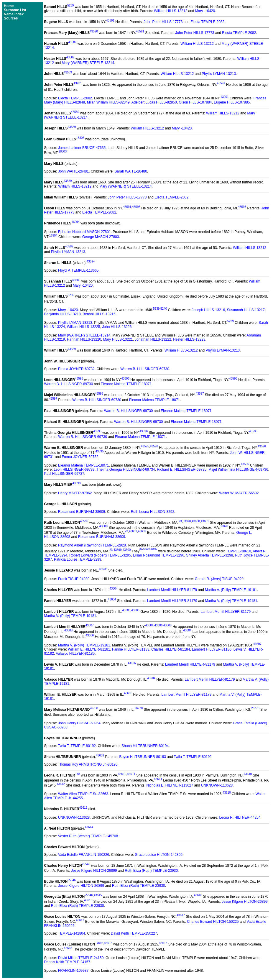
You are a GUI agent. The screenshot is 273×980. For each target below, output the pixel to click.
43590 (94, 31)
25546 (86, 864)
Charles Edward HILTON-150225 (213, 922)
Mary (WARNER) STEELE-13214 (88, 63)
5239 (70, 5)
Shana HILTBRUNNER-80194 (145, 746)
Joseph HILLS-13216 (208, 310)
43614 (89, 827)
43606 (135, 610)
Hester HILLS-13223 (189, 339)
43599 (84, 521)
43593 (136, 207)
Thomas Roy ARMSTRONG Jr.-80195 (88, 764)
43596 (125, 379)
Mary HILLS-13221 (118, 339)
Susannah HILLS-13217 (246, 310)
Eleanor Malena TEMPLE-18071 (126, 384)
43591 (110, 20)
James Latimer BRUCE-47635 (82, 148)
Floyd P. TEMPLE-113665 (78, 270)
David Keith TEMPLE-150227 (134, 933)
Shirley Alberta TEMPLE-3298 (209, 555)
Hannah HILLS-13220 (84, 339)
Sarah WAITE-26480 (131, 171)
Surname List (15, 10)
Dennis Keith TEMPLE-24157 (67, 962)
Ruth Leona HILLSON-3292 (153, 512)
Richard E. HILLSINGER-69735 (182, 470)
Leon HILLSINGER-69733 (74, 470)
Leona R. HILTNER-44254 (240, 818)
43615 (98, 895)
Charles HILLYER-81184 (171, 649)
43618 (108, 943)
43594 (91, 261)
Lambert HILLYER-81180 (212, 649)
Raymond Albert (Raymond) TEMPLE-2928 (92, 545)
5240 (164, 309)
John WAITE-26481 (73, 171)
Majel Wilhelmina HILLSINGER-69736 (238, 470)
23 (180, 521)
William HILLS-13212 (171, 11)
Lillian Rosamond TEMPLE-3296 (159, 555)
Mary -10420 (205, 11)
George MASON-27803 (101, 237)
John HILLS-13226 (117, 327)
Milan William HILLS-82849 (108, 102)
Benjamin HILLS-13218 (63, 314)
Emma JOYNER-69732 (76, 369)
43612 (61, 784)
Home (9, 6)
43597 (200, 394)
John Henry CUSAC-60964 (79, 723)
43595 (79, 379)
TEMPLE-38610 (238, 551)
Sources (11, 18)
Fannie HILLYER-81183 (131, 649)
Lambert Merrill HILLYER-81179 (172, 590)
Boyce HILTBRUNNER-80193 (143, 757)
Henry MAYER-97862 (75, 493)
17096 (99, 943)
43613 (83, 808)
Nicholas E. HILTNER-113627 (170, 785)
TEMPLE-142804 (72, 933)
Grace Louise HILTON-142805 (159, 855)
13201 (78, 83)
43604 (114, 589)
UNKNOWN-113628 (217, 785)
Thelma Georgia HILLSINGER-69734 (126, 470)
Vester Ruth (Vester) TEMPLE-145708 (88, 836)
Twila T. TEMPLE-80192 (77, 746)
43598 (77, 483)
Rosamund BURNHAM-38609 (82, 512)
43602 (142, 531)
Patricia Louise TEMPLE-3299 (78, 559)
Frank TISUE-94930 (74, 579)
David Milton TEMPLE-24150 (81, 958)
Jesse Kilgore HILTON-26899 (94, 871)
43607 (90, 625)
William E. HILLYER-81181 (89, 649)
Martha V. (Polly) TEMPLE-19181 (231, 590)
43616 (198, 895)
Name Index (14, 14)
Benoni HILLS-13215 (99, 314)
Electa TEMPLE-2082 (207, 22)
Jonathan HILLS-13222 (153, 339)
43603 (103, 569)
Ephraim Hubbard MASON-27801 (84, 232)
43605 (126, 610)
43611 (131, 774)
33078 (187, 521)
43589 (73, 42)
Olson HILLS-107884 (195, 102)
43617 (181, 915)
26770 (139, 708)
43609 (100, 755)
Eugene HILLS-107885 (232, 102)
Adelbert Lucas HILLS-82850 (154, 102)
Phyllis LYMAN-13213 (219, 74)
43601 (205, 521)
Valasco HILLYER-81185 (75, 654)
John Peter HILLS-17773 (163, 22)
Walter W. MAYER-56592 (239, 493)
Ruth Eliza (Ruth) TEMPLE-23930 (151, 871)
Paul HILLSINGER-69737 (64, 474)
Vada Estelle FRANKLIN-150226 (84, 855)
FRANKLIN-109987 (73, 971)
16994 (75, 222)
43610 (122, 774)
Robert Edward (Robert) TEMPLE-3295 (100, 555)
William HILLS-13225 (84, 327)
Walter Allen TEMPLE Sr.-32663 (83, 794)
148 (78, 774)
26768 (94, 708)
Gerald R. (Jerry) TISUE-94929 (219, 579)
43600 (196, 521)
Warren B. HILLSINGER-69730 (145, 369)
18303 (80, 138)
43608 (167, 625)
